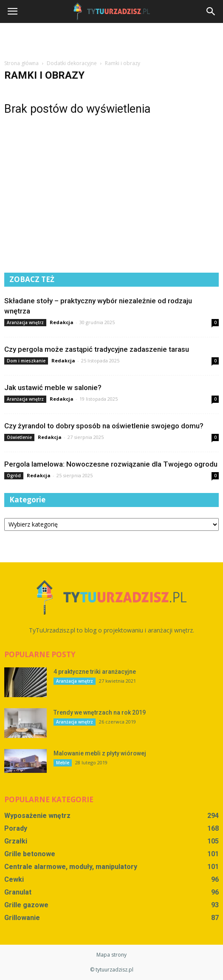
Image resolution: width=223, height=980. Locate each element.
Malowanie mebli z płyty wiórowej (100, 753)
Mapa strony (111, 955)
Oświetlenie (19, 437)
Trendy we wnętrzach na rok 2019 (100, 712)
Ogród (14, 476)
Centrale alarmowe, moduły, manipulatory (71, 867)
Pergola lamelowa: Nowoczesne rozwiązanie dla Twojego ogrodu (111, 464)
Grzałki (16, 841)
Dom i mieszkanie (26, 361)
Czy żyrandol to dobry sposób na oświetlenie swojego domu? (104, 426)
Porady (16, 828)
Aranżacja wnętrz (25, 322)
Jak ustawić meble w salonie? (53, 387)
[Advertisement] (112, 38)
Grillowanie (22, 918)
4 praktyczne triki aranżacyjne (95, 672)
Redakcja (62, 322)
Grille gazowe (26, 905)
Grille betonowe (30, 854)
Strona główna (21, 63)
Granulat (18, 892)
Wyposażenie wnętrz (37, 816)
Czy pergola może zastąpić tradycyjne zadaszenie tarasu (97, 349)
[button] (211, 11)
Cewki (14, 879)
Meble (63, 763)
